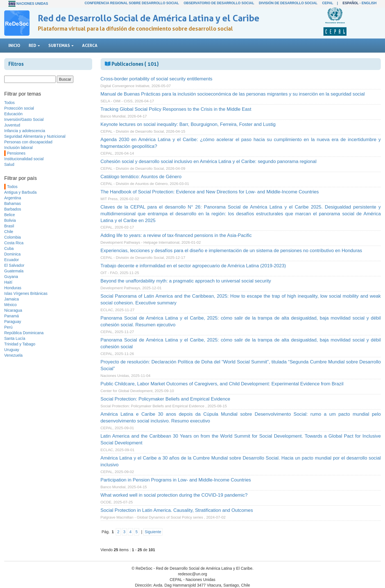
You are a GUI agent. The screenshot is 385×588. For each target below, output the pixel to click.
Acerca (90, 45)
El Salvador (14, 265)
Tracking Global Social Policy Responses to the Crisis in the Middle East (176, 109)
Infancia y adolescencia (25, 131)
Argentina (13, 198)
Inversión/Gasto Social (24, 119)
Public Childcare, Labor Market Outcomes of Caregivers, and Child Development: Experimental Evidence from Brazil (222, 384)
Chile (9, 232)
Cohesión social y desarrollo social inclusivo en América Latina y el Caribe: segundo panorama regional (209, 161)
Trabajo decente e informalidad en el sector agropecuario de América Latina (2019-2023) (193, 266)
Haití (8, 282)
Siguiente (153, 532)
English (369, 3)
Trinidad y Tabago (20, 344)
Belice (10, 215)
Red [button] (34, 45)
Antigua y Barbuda (20, 192)
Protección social (19, 108)
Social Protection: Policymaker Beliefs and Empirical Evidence (166, 399)
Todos (9, 103)
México (10, 305)
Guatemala (14, 271)
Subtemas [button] (61, 45)
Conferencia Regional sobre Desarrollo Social (132, 3)
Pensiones (16, 153)
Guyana (11, 277)
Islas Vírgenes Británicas (26, 293)
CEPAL (328, 3)
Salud (9, 164)
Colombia (13, 237)
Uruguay (12, 350)
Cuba (9, 248)
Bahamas (13, 203)
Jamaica (12, 299)
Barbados (13, 209)
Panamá (12, 316)
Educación (13, 114)
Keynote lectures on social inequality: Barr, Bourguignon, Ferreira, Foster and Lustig (188, 124)
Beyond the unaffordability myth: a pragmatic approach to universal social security (186, 281)
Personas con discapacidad (28, 142)
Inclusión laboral (18, 148)
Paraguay (13, 322)
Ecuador (12, 260)
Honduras (13, 288)
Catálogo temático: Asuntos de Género (141, 177)
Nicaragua (13, 310)
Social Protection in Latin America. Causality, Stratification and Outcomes (177, 510)
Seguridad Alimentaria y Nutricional (35, 136)
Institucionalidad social (24, 159)
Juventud (12, 125)
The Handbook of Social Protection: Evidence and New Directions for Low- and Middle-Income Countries (210, 192)
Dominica (12, 254)
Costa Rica (14, 243)
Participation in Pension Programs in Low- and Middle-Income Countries (176, 480)
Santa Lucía (15, 338)
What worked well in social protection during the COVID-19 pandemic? (174, 495)
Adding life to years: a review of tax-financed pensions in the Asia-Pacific (176, 235)
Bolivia (10, 220)
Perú (8, 327)
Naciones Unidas (32, 4)
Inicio (14, 45)
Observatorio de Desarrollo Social (219, 3)
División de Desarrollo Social (288, 3)
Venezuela (13, 355)
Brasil (9, 226)
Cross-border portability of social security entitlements (157, 79)
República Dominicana (24, 333)
